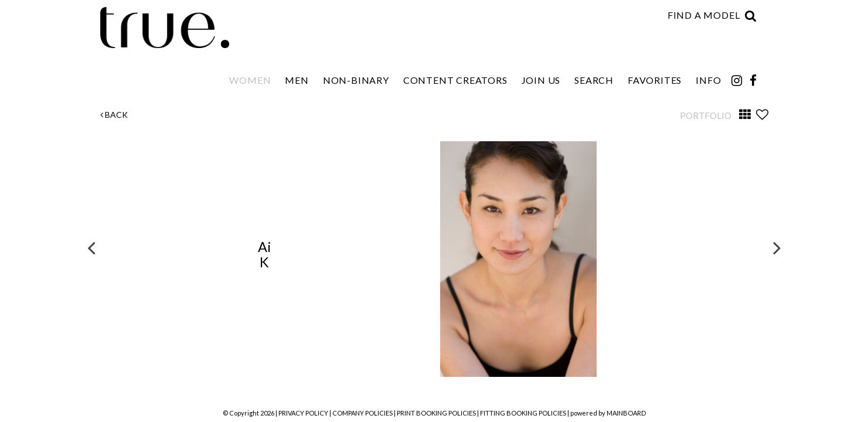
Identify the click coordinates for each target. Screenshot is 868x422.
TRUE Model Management (166, 28)
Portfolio (706, 115)
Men (297, 80)
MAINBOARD (626, 413)
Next (777, 247)
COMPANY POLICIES (362, 413)
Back (114, 115)
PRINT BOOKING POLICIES (436, 413)
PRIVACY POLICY (303, 413)
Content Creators (455, 80)
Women (250, 80)
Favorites (655, 80)
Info (708, 80)
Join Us (541, 80)
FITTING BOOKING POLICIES (523, 413)
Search (594, 80)
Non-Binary (356, 80)
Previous (91, 247)
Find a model (704, 15)
